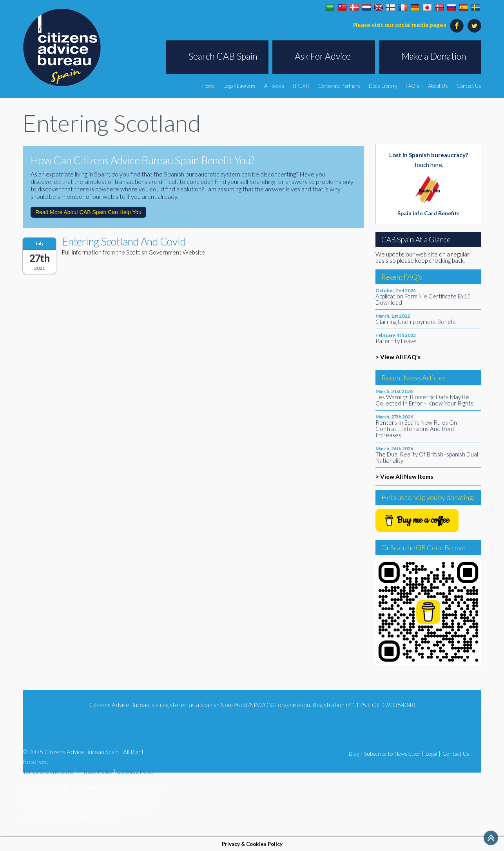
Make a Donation (434, 56)
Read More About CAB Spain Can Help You (88, 212)
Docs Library (383, 86)
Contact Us (469, 86)
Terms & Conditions (48, 771)
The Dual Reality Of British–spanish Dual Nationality (427, 457)
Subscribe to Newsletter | (394, 754)
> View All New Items (404, 476)
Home (208, 86)
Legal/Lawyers (239, 86)
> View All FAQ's (398, 357)
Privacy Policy (95, 771)
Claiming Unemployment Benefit (416, 322)
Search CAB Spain (223, 56)
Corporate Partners (339, 86)
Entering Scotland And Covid (124, 241)
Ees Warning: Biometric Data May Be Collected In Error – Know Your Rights (424, 400)
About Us (438, 86)
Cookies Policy (136, 771)
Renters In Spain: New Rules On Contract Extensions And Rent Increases (416, 429)
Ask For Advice (323, 56)
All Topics (274, 86)
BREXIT (301, 86)
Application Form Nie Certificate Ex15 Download (423, 299)
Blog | (355, 754)
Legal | (433, 754)
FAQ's (412, 86)
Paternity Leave (396, 341)
